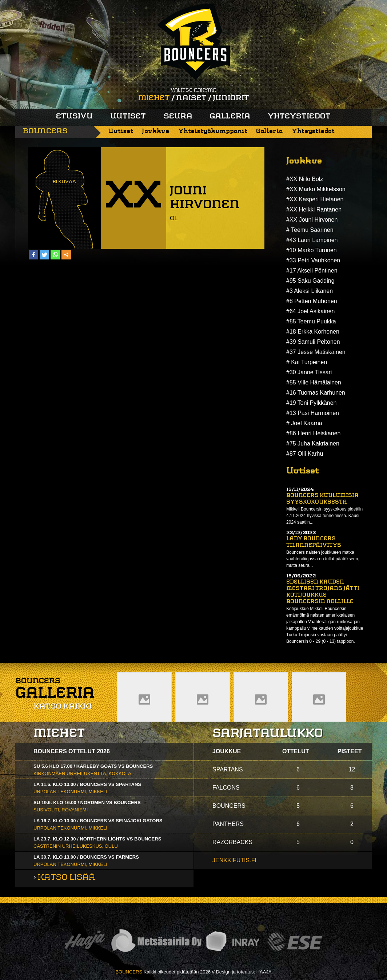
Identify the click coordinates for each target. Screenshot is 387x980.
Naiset (191, 98)
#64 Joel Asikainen (310, 311)
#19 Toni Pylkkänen (311, 403)
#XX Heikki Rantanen (314, 209)
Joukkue (155, 131)
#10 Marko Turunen (312, 250)
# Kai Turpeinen (307, 362)
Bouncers (45, 132)
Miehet (154, 98)
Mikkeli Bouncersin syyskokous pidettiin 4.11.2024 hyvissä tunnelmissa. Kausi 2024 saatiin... (324, 516)
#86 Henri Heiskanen (313, 433)
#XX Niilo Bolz (305, 179)
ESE (295, 942)
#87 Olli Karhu (305, 454)
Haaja (85, 942)
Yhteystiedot (299, 117)
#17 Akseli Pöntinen (312, 271)
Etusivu (74, 117)
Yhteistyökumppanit (213, 131)
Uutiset (128, 117)
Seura (178, 117)
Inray (232, 942)
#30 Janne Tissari (309, 372)
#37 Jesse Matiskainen (316, 352)
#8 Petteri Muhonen (312, 301)
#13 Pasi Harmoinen (313, 413)
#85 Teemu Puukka (311, 321)
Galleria (230, 117)
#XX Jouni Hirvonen (312, 220)
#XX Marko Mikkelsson (316, 189)
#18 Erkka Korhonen (313, 332)
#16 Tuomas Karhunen (316, 393)
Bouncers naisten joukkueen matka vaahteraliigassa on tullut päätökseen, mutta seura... (323, 559)
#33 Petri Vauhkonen (313, 260)
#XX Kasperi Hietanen (315, 199)
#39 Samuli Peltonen (313, 342)
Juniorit (231, 98)
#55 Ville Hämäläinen (314, 382)
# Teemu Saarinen (310, 230)
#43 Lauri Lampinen (312, 240)
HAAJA (264, 972)
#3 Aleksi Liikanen (310, 291)
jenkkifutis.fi (234, 860)
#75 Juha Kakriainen (313, 443)
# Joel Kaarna (304, 423)
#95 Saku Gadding (310, 281)
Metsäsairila (156, 942)
